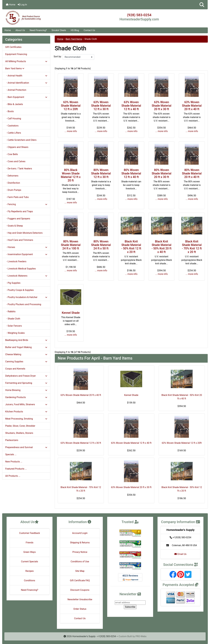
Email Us (180, 554)
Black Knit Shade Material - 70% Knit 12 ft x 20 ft (192, 247)
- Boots (9, 111)
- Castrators (12, 126)
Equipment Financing (16, 54)
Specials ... (11, 454)
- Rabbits (10, 311)
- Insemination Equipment (26, 254)
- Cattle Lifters (13, 133)
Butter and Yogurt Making (26, 347)
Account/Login (80, 533)
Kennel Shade (71, 313)
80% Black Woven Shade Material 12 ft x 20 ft (71, 175)
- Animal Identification (26, 83)
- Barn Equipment (26, 97)
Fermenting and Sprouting (26, 383)
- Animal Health (26, 76)
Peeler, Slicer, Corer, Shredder (20, 426)
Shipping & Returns (80, 543)
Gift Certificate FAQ (80, 580)
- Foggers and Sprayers (18, 219)
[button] (202, 5)
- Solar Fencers (13, 326)
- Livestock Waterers (26, 276)
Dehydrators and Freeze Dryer (26, 376)
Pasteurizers (12, 440)
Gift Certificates (13, 47)
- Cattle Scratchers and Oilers (21, 140)
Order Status (80, 609)
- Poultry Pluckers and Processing (23, 304)
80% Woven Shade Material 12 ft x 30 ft (101, 173)
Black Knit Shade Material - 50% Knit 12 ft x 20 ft (131, 247)
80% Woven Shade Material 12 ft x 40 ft (131, 173)
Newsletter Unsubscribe (80, 599)
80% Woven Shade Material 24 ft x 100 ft (71, 245)
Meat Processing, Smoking (26, 419)
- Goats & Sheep (14, 226)
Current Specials (30, 562)
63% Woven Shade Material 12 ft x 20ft (71, 106)
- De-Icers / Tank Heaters (19, 169)
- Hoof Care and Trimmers (19, 240)
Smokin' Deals (59, 30)
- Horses (26, 247)
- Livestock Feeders (16, 261)
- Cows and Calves (15, 161)
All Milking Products (26, 61)
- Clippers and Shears (17, 147)
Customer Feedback (29, 533)
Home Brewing (26, 390)
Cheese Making (26, 354)
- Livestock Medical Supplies (20, 269)
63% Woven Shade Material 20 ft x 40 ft (192, 106)
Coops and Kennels (15, 369)
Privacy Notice (80, 552)
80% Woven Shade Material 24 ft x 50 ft (101, 245)
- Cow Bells (12, 154)
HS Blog (75, 30)
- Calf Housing (13, 119)
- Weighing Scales (15, 333)
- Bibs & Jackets (14, 104)
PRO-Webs (141, 636)
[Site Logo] (37, 18)
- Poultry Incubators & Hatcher (26, 297)
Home (11, 5)
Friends (30, 543)
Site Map (80, 571)
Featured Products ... (16, 469)
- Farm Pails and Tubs (17, 197)
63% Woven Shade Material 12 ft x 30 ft (101, 106)
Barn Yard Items (74, 39)
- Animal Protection (16, 90)
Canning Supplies (26, 362)
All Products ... (13, 476)
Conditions (30, 580)
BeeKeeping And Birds (26, 340)
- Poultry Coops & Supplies (19, 290)
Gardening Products (26, 397)
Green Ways (29, 552)
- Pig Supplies (13, 283)
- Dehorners (12, 176)
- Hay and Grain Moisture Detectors (24, 233)
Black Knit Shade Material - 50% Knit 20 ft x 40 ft (162, 247)
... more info (71, 131)
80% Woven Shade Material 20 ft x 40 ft (192, 173)
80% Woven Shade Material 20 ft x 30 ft (162, 173)
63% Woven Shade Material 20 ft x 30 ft (162, 106)
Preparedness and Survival (26, 447)
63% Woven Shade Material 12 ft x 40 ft (131, 106)
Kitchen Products (26, 412)
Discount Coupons (80, 590)
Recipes (29, 571)
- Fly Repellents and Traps (19, 211)
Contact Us (89, 30)
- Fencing (26, 204)
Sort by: (58, 57)
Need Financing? (38, 30)
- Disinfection (13, 183)
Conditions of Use (80, 562)
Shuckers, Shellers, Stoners (19, 433)
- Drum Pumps (13, 190)
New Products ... (14, 462)
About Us (20, 30)
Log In (22, 5)
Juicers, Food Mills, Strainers (26, 404)
